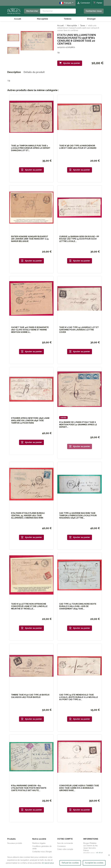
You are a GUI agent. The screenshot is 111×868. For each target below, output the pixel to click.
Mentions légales (39, 843)
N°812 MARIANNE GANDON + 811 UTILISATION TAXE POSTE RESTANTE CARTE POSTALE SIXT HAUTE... (29, 788)
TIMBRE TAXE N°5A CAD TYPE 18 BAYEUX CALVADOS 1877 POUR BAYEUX (30, 696)
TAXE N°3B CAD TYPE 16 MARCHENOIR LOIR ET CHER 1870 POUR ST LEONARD (78, 147)
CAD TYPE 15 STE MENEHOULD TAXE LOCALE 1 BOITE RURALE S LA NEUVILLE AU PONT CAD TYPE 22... (79, 697)
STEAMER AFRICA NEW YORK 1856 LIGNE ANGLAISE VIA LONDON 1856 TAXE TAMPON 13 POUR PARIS (30, 421)
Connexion (61, 846)
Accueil (18, 19)
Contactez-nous (94, 11)
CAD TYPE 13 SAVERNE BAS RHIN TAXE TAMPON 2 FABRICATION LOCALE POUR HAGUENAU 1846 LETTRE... (78, 516)
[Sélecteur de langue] (67, 3)
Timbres (68, 19)
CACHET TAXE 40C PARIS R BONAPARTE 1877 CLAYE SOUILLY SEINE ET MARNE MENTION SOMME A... (30, 330)
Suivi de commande (65, 843)
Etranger (91, 19)
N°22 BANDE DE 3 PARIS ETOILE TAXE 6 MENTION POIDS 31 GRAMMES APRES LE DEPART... (78, 425)
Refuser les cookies (70, 863)
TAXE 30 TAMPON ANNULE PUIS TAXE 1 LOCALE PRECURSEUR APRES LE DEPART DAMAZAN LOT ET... (31, 148)
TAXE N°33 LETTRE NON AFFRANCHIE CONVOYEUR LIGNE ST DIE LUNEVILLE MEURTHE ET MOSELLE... (29, 606)
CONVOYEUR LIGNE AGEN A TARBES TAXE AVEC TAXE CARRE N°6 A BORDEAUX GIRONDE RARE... (79, 788)
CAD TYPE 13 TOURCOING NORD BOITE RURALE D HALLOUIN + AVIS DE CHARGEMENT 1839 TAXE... (78, 606)
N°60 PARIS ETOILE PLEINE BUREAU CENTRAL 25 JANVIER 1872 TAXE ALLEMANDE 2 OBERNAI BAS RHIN (28, 516)
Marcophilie (42, 19)
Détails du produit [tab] (34, 72)
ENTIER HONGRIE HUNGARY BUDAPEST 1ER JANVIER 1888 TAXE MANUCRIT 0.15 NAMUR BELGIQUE (30, 239)
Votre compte (65, 839)
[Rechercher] (58, 11)
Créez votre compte (65, 849)
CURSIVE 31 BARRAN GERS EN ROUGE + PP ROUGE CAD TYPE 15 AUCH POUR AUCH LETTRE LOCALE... (79, 239)
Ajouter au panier (70, 63)
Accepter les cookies (94, 863)
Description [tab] (14, 72)
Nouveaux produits (15, 843)
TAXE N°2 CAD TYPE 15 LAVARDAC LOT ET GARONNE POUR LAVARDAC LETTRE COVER (79, 330)
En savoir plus (48, 863)
